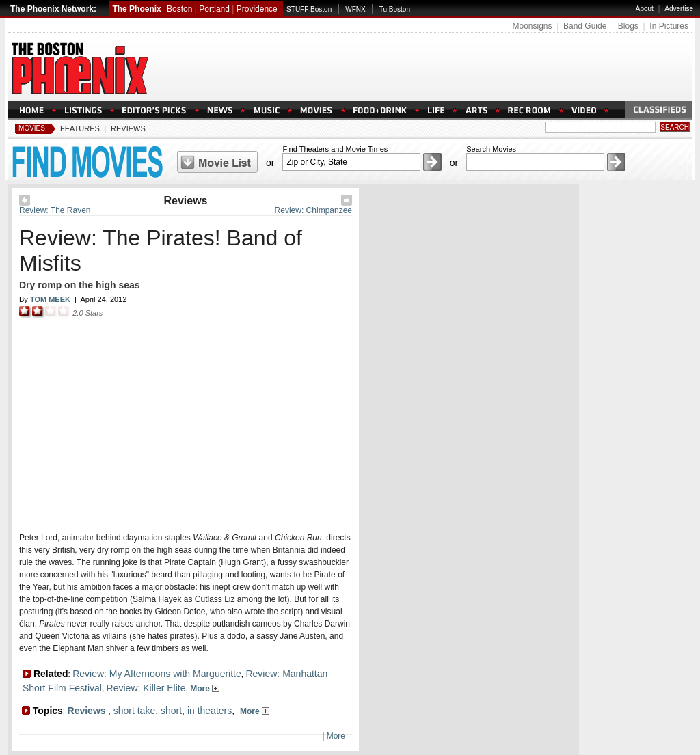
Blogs (628, 26)
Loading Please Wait (181, 420)
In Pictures (669, 26)
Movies (32, 128)
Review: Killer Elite (146, 688)
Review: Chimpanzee (313, 210)
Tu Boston (395, 9)
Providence (257, 9)
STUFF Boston (309, 9)
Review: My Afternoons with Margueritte (157, 674)
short (171, 711)
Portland (214, 9)
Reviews (128, 128)
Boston (179, 9)
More (205, 689)
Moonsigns (532, 26)
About (645, 9)
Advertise (679, 9)
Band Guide (585, 26)
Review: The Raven (55, 210)
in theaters (210, 711)
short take (134, 711)
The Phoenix (136, 9)
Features (80, 128)
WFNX (355, 9)
